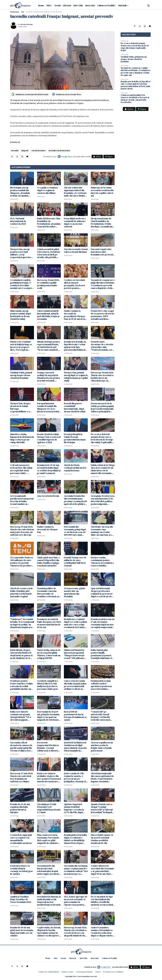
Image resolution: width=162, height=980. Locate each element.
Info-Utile (78, 5)
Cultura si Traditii (106, 5)
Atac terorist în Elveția (48, 496)
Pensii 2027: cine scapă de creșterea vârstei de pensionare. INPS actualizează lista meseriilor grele (102, 315)
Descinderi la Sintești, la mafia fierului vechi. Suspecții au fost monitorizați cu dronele (49, 901)
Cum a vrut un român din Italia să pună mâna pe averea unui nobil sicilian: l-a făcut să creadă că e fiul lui (75, 685)
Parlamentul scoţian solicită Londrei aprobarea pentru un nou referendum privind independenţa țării (102, 685)
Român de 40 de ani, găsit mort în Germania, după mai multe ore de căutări (22, 932)
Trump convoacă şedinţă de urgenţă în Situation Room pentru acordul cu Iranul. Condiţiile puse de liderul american (48, 377)
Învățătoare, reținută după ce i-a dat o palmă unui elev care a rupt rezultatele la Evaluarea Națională (76, 623)
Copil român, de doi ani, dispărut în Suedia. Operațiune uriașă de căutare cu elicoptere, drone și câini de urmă (49, 932)
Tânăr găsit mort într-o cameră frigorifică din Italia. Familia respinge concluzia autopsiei (48, 562)
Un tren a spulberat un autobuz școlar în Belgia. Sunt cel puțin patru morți (102, 747)
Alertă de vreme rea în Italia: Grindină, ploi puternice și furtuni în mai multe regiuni (21, 592)
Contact (98, 972)
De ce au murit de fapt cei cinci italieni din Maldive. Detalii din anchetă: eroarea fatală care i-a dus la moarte (102, 901)
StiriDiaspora (15, 12)
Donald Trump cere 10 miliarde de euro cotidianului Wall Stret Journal (75, 562)
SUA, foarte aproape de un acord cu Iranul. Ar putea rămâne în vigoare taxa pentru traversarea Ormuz (76, 901)
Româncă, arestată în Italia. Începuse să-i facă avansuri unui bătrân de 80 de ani (49, 623)
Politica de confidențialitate (49, 972)
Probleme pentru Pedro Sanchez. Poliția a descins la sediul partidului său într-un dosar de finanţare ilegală (21, 685)
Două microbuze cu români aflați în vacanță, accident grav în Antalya (22, 870)
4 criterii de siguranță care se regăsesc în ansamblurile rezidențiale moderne (21, 839)
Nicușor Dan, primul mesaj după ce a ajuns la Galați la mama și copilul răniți (76, 377)
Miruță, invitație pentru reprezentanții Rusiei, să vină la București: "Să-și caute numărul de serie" (49, 346)
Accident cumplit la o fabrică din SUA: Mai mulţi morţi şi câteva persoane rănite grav (48, 685)
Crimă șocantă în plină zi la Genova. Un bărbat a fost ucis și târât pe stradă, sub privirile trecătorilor (48, 253)
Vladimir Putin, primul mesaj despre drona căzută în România (21, 375)
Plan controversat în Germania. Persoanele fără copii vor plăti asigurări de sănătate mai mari (48, 839)
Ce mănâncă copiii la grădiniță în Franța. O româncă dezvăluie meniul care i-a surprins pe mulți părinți (22, 284)
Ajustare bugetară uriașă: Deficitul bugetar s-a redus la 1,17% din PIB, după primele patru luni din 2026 (75, 808)
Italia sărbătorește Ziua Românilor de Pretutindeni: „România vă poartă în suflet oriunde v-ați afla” (49, 223)
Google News (67, 156)
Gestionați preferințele (84, 972)
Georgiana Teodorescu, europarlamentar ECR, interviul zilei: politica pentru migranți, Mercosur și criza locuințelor (103, 500)
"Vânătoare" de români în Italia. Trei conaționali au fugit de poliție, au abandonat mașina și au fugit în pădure (22, 623)
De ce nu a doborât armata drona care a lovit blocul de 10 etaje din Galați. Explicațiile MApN (102, 438)
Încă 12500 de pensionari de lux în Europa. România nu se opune (75, 716)
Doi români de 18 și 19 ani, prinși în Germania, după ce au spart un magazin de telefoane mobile (48, 716)
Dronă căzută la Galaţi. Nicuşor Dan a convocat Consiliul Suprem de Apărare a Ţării (49, 438)
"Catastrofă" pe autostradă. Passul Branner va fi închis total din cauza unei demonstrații (100, 716)
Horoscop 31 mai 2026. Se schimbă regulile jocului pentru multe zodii (48, 284)
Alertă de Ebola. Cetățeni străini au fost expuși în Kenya (75, 468)
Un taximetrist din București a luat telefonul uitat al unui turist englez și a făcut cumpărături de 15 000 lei (48, 870)
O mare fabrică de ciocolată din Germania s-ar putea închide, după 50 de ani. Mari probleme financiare (102, 870)
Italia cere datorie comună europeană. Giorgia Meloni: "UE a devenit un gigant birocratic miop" (21, 716)
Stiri (48, 5)
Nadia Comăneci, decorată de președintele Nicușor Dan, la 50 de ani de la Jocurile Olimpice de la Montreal (75, 315)
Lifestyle (67, 5)
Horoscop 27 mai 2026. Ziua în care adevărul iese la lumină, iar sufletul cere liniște (22, 777)
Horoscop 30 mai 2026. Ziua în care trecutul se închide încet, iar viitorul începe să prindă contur (102, 377)
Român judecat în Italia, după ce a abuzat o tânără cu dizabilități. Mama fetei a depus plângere (75, 839)
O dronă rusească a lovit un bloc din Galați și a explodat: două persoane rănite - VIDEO (21, 469)
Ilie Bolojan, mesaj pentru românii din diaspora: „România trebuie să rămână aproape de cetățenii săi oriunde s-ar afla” (21, 192)
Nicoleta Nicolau (26, 24)
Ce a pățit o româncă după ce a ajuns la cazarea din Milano (47, 190)
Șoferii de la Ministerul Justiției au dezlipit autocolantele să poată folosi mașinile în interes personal (75, 747)
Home (41, 5)
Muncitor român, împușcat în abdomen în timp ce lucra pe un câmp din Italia (22, 438)
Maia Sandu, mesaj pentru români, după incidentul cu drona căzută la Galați (20, 315)
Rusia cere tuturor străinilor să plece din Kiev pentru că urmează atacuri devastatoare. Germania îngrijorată (49, 777)
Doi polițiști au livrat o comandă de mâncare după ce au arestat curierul (75, 223)
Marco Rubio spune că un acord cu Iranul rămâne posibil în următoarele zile (102, 839)
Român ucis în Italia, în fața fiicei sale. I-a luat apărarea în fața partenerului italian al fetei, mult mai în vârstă (75, 346)
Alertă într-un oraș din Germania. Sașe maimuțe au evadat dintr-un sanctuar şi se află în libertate (102, 531)
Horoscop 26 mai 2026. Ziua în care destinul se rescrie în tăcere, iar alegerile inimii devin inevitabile (75, 932)
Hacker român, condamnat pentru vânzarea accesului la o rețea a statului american (102, 562)
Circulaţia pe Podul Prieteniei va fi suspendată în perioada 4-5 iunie (49, 808)
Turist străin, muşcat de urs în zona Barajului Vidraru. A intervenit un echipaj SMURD (49, 654)
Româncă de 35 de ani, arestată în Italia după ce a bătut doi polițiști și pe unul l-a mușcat (49, 469)
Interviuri (90, 5)
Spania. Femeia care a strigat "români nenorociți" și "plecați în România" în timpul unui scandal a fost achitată (102, 808)
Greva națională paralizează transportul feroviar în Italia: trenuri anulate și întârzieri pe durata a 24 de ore (22, 500)
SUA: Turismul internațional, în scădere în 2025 (18, 221)
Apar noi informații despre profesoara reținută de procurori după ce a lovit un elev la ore (102, 592)
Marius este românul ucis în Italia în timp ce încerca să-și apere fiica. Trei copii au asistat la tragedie (21, 346)
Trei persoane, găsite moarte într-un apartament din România (75, 592)
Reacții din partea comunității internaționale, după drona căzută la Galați (75, 407)
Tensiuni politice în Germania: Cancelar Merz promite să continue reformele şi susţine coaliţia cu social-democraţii (48, 592)
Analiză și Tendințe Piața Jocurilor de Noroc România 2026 (21, 899)
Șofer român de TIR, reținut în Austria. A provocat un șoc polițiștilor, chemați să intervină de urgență (75, 777)
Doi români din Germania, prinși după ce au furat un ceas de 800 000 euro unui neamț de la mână (75, 531)
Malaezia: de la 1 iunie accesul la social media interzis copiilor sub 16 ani (102, 192)
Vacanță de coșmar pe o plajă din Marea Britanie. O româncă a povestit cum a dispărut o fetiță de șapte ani (103, 284)
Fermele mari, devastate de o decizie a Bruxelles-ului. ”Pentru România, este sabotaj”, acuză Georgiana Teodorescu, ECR (103, 346)
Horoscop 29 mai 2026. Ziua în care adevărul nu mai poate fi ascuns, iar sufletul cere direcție (22, 531)
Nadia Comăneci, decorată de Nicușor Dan (47, 529)
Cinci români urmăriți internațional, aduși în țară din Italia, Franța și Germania (48, 315)
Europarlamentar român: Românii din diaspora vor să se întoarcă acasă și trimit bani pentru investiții (48, 407)
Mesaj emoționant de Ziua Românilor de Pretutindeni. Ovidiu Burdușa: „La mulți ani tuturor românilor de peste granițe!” (102, 223)
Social (57, 5)
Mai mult (123, 5)
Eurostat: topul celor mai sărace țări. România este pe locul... (103, 252)
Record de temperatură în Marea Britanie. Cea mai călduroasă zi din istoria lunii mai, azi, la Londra (49, 747)
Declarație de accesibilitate (113, 972)
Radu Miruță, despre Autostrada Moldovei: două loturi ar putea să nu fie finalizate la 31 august (21, 654)
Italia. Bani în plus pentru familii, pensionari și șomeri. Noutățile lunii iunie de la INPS (102, 654)
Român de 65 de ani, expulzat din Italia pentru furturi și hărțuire (20, 808)
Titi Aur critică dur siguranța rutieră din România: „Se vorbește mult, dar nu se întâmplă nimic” (76, 192)
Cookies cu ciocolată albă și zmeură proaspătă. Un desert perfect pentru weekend (74, 284)
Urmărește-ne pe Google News (69, 94)
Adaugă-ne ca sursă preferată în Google (32, 94)
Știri (23, 12)
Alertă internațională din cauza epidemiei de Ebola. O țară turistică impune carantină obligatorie (102, 777)
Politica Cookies (67, 972)
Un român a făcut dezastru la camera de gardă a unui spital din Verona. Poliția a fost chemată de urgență (21, 747)
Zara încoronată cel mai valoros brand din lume (76, 251)
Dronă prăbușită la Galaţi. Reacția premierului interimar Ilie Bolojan (75, 438)
